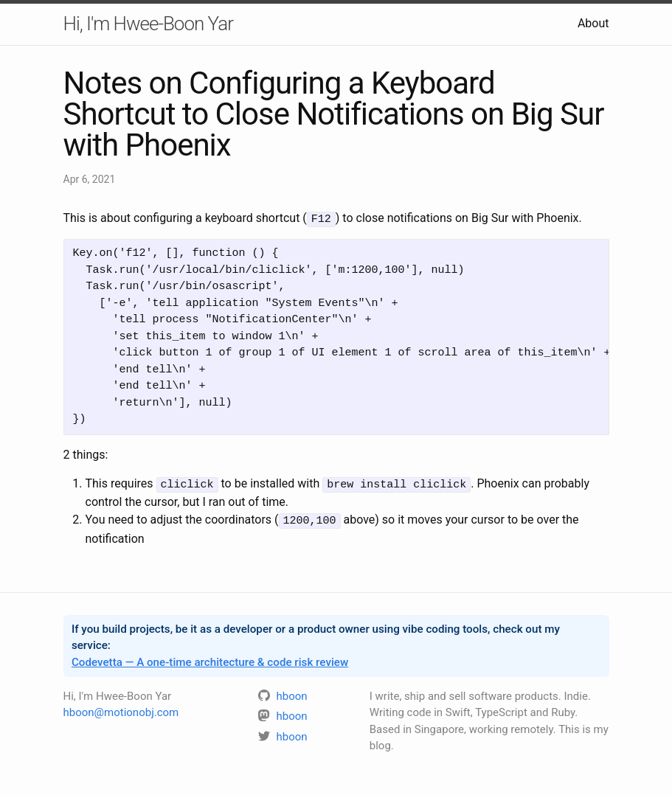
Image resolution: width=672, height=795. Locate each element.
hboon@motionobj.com (121, 709)
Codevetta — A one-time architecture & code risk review (210, 659)
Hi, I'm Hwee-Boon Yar (148, 24)
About (593, 23)
